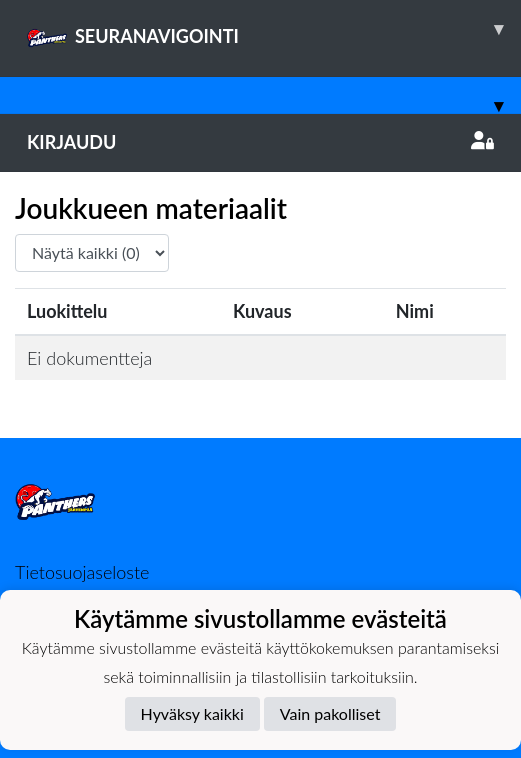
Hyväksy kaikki (192, 713)
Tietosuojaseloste (82, 572)
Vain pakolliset (330, 713)
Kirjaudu (260, 142)
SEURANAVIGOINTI (274, 29)
